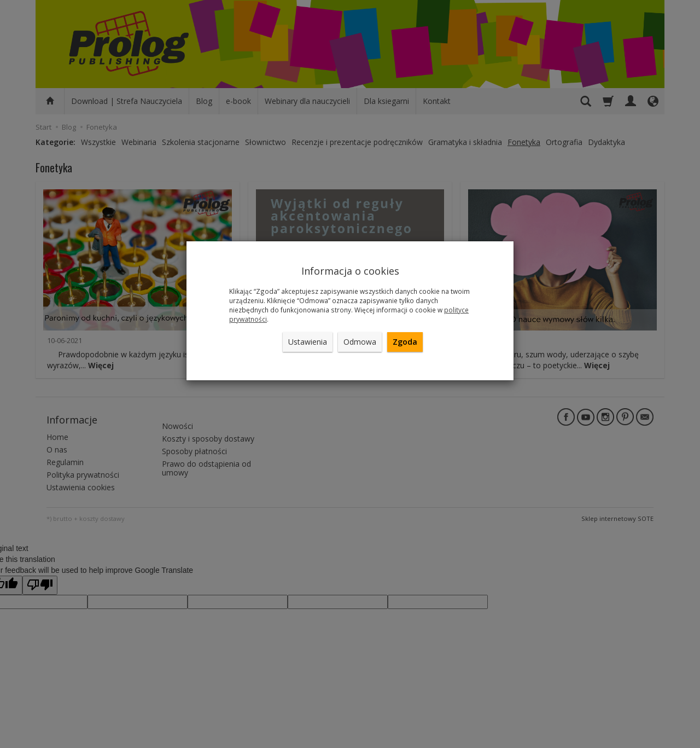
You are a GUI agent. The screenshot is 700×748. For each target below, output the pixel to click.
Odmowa (360, 342)
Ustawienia (308, 342)
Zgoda (405, 342)
